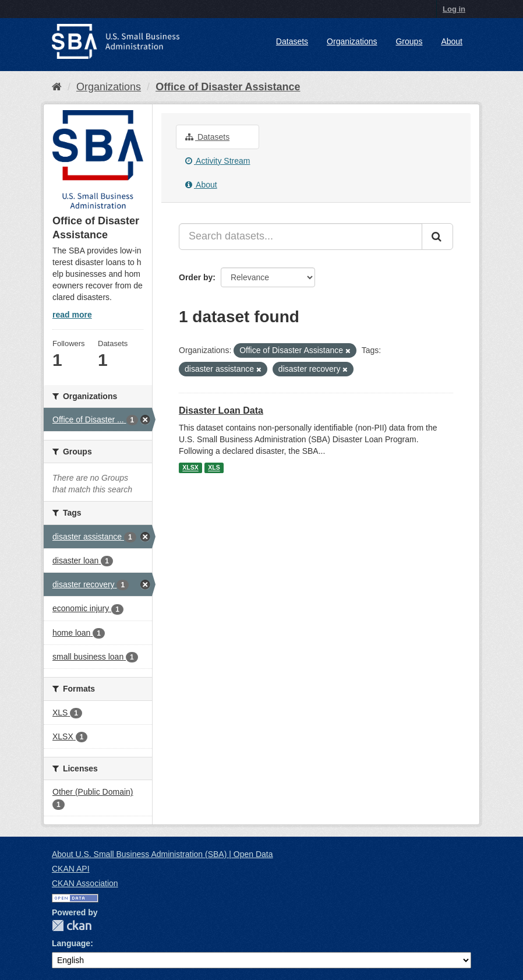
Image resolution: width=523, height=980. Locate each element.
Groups (409, 41)
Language (71, 943)
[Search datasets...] (301, 237)
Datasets (292, 41)
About (452, 41)
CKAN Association (85, 883)
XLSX (190, 468)
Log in (454, 9)
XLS (214, 468)
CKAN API (71, 869)
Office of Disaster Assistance (228, 87)
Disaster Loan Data (221, 410)
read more (72, 315)
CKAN (72, 926)
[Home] (57, 87)
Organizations (352, 41)
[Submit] (437, 237)
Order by (196, 277)
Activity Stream (218, 161)
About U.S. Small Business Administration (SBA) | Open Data (162, 854)
